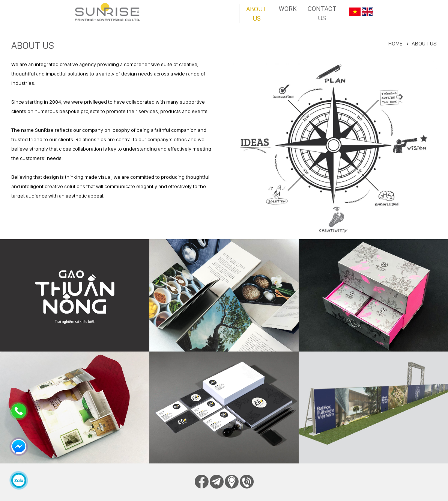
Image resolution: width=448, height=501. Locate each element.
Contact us (322, 13)
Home (395, 44)
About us (256, 14)
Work (288, 8)
